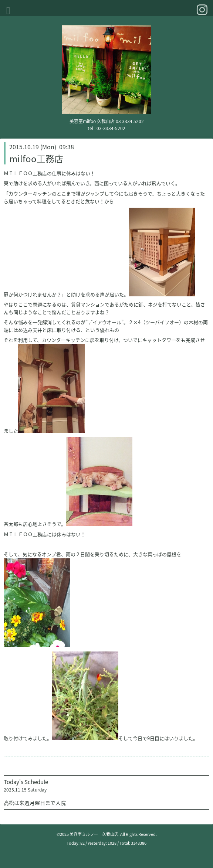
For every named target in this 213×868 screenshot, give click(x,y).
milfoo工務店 (36, 159)
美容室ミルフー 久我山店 (94, 834)
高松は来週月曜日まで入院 (35, 803)
